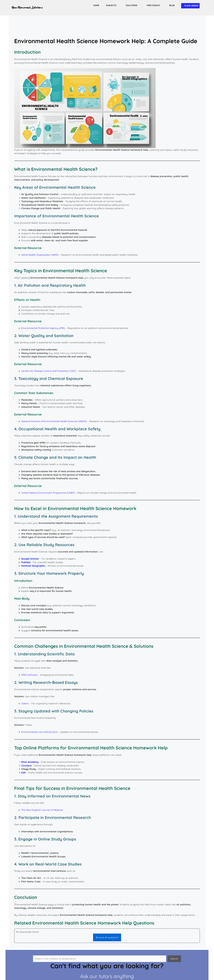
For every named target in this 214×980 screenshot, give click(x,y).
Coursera (26, 765)
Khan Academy (30, 762)
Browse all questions (107, 937)
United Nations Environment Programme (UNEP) (48, 493)
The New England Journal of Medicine (42, 810)
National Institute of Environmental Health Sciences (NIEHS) (54, 421)
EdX (23, 773)
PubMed (26, 562)
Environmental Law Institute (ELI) (39, 732)
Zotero (25, 703)
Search (174, 959)
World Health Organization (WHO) (40, 255)
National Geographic (33, 566)
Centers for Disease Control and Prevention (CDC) (49, 371)
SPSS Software (29, 675)
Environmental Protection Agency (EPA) (43, 328)
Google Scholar (30, 559)
